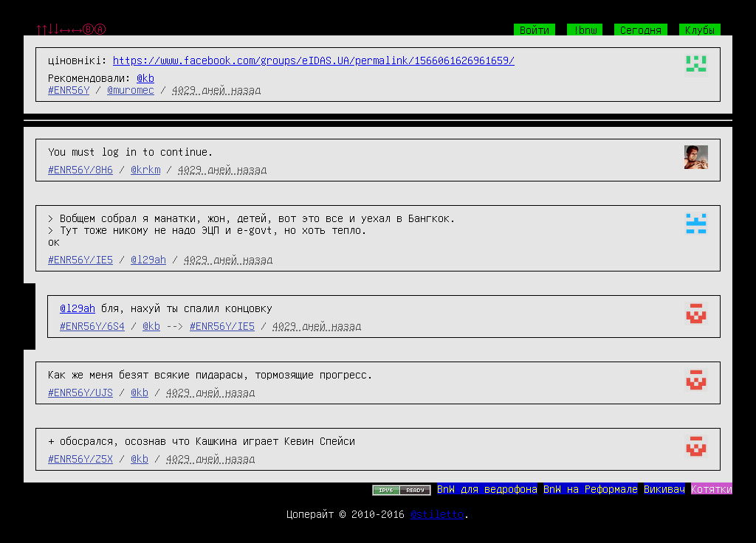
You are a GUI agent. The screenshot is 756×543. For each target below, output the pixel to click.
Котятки (712, 488)
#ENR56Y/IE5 (80, 259)
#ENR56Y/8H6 (80, 169)
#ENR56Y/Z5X (80, 458)
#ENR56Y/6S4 (92, 325)
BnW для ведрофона (487, 488)
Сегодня (641, 30)
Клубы (700, 30)
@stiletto (437, 513)
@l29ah (148, 259)
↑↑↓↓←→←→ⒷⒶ (71, 30)
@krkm (145, 169)
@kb (145, 77)
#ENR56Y (69, 89)
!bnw (585, 30)
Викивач (664, 488)
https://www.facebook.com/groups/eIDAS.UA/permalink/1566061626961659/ (314, 60)
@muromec (131, 89)
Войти (535, 30)
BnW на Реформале (591, 488)
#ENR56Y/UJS (80, 392)
